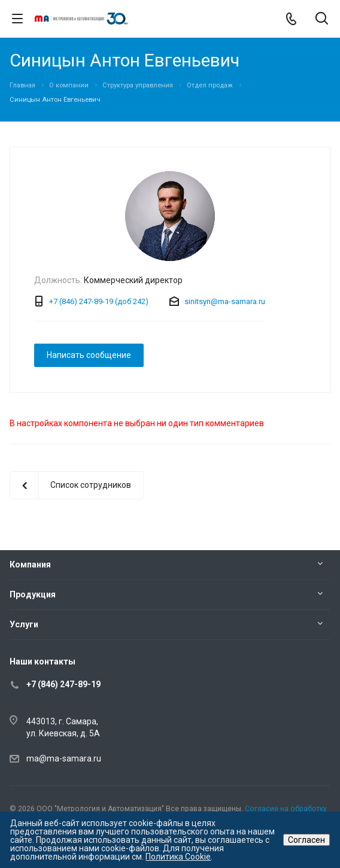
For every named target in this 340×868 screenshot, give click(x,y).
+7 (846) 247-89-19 (63, 684)
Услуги (24, 624)
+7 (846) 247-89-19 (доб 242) (99, 301)
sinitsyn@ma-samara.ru (225, 301)
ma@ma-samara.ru (64, 758)
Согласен (306, 840)
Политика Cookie (178, 857)
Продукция (33, 594)
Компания (30, 564)
